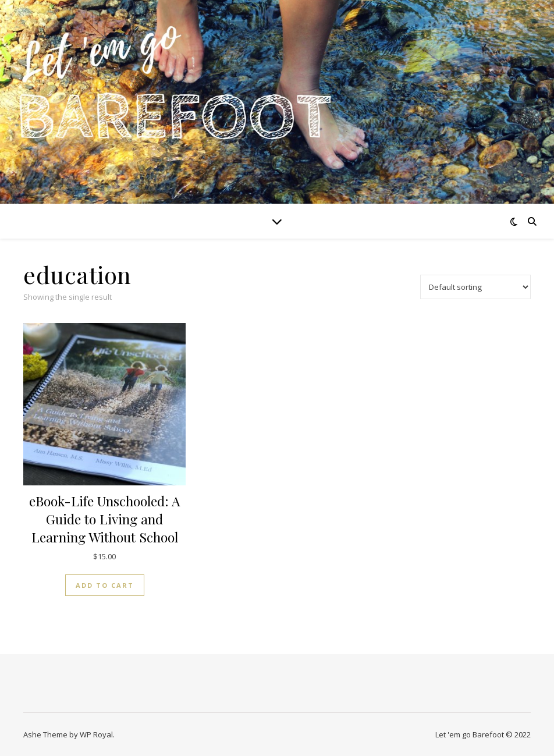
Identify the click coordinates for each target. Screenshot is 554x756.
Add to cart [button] (105, 585)
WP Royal (96, 734)
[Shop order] (475, 287)
